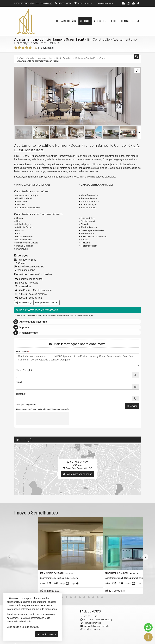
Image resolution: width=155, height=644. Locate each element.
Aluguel (100, 21)
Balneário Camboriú (27, 274)
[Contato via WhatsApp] (148, 627)
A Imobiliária (69, 21)
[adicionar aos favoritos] (73, 580)
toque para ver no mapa (77, 474)
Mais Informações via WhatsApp (37, 310)
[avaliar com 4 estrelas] (27, 47)
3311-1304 (64, 3)
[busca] (138, 21)
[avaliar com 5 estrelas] (30, 47)
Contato (127, 21)
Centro (46, 274)
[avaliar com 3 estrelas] (23, 47)
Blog (114, 21)
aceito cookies (47, 634)
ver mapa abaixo (27, 270)
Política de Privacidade (19, 622)
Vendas (85, 21)
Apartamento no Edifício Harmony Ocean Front (49, 39)
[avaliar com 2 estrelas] (19, 47)
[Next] (145, 551)
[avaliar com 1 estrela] (16, 47)
